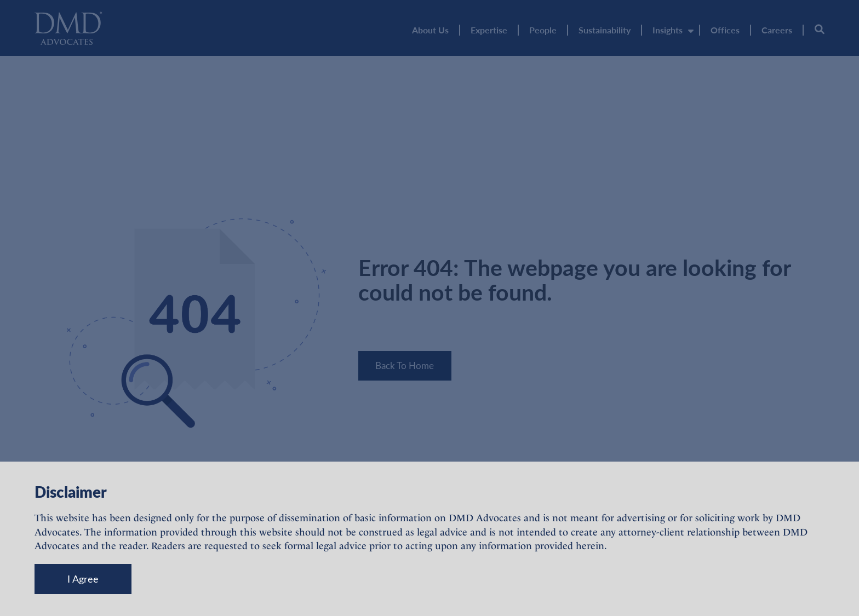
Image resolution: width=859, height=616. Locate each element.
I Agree (83, 579)
